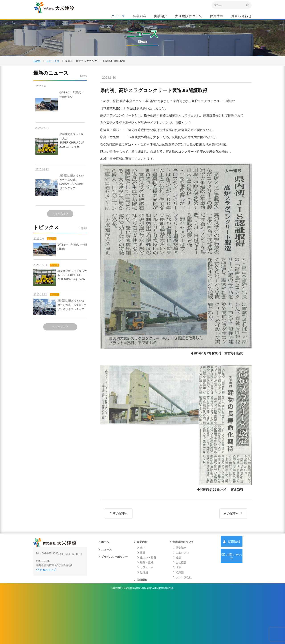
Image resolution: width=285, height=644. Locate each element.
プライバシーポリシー (113, 599)
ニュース (118, 17)
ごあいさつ (181, 595)
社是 (177, 599)
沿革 (177, 609)
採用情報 (217, 17)
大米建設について (189, 17)
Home (37, 81)
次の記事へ (233, 543)
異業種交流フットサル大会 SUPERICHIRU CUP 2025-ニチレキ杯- (60, 172)
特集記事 (179, 590)
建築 (141, 595)
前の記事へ (119, 543)
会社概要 (179, 604)
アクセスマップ (52, 614)
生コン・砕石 (147, 599)
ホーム (104, 584)
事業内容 (140, 17)
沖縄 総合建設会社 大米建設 (64, 15)
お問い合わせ (241, 17)
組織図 (178, 614)
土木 (141, 590)
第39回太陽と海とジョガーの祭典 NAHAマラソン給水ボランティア (60, 213)
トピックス (53, 81)
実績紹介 (161, 17)
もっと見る (60, 239)
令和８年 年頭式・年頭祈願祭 (60, 130)
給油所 (142, 614)
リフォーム (145, 609)
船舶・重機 (145, 604)
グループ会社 (182, 619)
